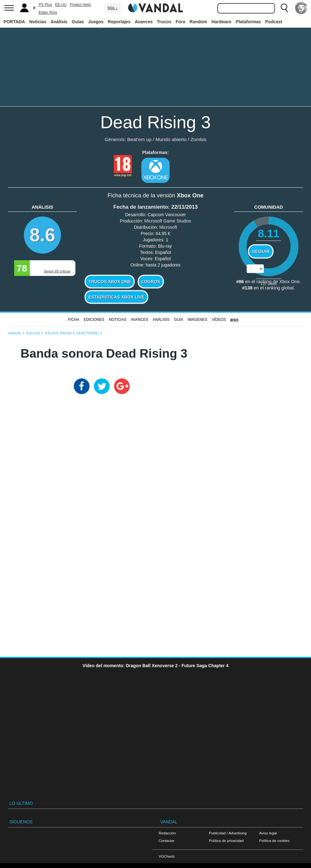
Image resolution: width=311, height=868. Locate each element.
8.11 (269, 233)
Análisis (59, 22)
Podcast (274, 22)
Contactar (166, 841)
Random (199, 22)
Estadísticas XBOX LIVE (116, 297)
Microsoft (168, 227)
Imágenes (197, 320)
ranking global (279, 288)
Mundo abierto (171, 139)
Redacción (167, 833)
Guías (78, 22)
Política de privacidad (226, 841)
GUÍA (179, 320)
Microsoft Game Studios (168, 221)
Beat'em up (139, 139)
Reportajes (119, 22)
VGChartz (167, 856)
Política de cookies (274, 841)
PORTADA (14, 22)
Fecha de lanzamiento (141, 207)
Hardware (221, 22)
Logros (151, 282)
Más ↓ (112, 8)
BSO (234, 320)
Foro (180, 22)
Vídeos (219, 320)
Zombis (198, 139)
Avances (144, 22)
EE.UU (61, 5)
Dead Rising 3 (155, 122)
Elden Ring (48, 13)
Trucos (164, 22)
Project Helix (80, 5)
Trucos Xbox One (110, 282)
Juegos (96, 22)
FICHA (74, 320)
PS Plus (45, 5)
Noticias (38, 22)
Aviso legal (268, 833)
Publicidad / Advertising (228, 833)
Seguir (261, 251)
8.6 (42, 235)
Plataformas (248, 22)
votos (269, 284)
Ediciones (94, 320)
